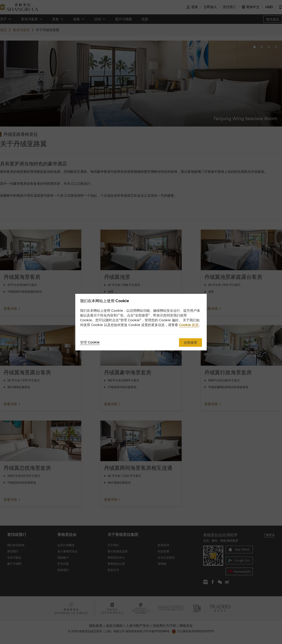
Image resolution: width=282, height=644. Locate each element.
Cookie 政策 (189, 325)
